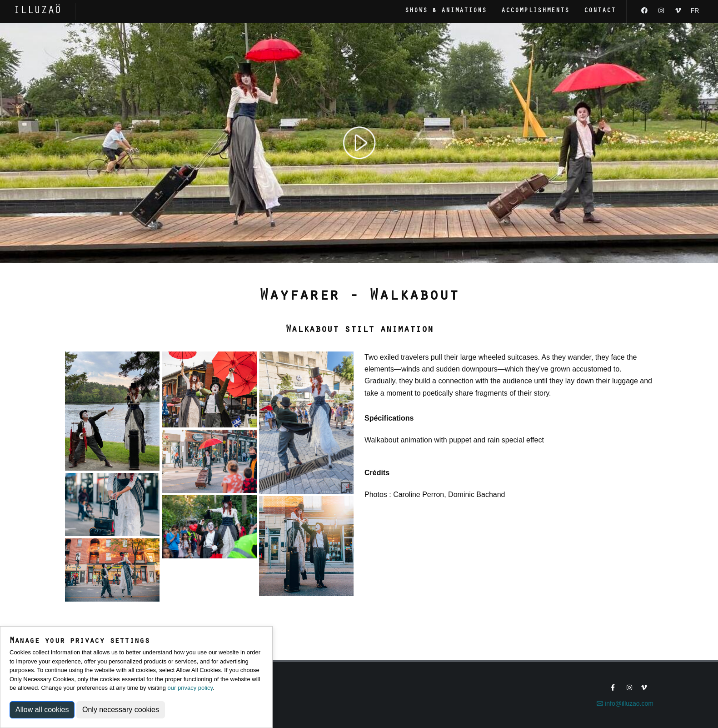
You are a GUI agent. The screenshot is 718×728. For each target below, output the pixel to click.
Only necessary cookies (121, 710)
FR (695, 10)
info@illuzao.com (625, 703)
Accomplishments (535, 11)
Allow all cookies (42, 710)
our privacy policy (190, 688)
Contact (600, 11)
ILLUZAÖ (37, 11)
